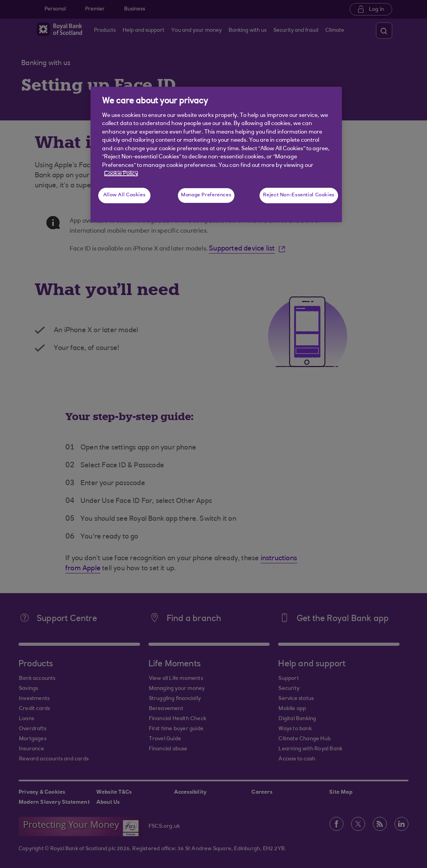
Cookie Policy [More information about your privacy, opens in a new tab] (121, 174)
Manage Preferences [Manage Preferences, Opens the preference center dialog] (206, 195)
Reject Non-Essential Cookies (299, 195)
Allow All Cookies (125, 195)
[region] (216, 154)
